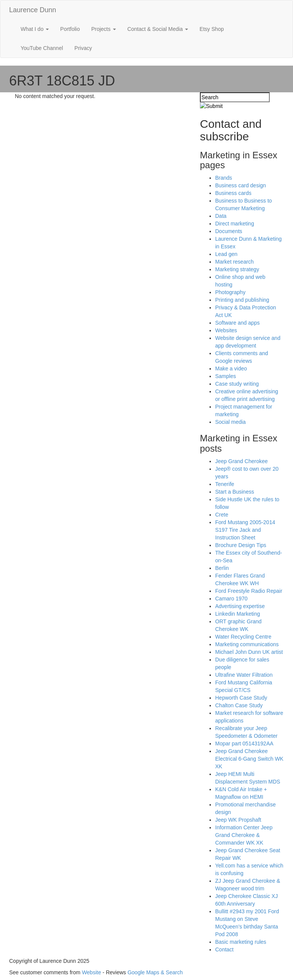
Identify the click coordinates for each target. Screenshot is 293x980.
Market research (234, 262)
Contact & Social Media (158, 29)
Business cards (233, 193)
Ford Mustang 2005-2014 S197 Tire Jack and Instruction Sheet (245, 530)
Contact (224, 949)
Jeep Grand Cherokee (241, 461)
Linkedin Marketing (238, 614)
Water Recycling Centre (243, 637)
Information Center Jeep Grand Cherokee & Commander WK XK (244, 835)
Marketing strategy (237, 269)
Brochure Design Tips (241, 545)
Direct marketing (235, 224)
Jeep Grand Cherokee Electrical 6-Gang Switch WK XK (249, 759)
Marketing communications (247, 644)
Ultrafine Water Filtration (244, 675)
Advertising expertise (240, 606)
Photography (230, 292)
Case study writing (237, 384)
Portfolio (70, 29)
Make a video (231, 369)
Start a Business (235, 492)
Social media (230, 422)
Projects (103, 29)
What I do (35, 29)
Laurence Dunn (33, 10)
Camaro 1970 (231, 599)
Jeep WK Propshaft (238, 820)
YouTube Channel (42, 48)
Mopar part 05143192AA (244, 743)
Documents (229, 231)
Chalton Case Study (239, 705)
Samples (225, 376)
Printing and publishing (242, 300)
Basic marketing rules (241, 942)
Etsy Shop (212, 29)
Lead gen (226, 254)
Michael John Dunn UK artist (249, 652)
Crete (222, 515)
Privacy (83, 48)
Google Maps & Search (155, 972)
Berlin (222, 568)
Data (221, 216)
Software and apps (237, 323)
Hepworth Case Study (241, 698)
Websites (226, 330)
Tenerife (225, 484)
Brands (224, 178)
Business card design (241, 185)
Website (92, 972)
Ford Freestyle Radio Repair (249, 591)
